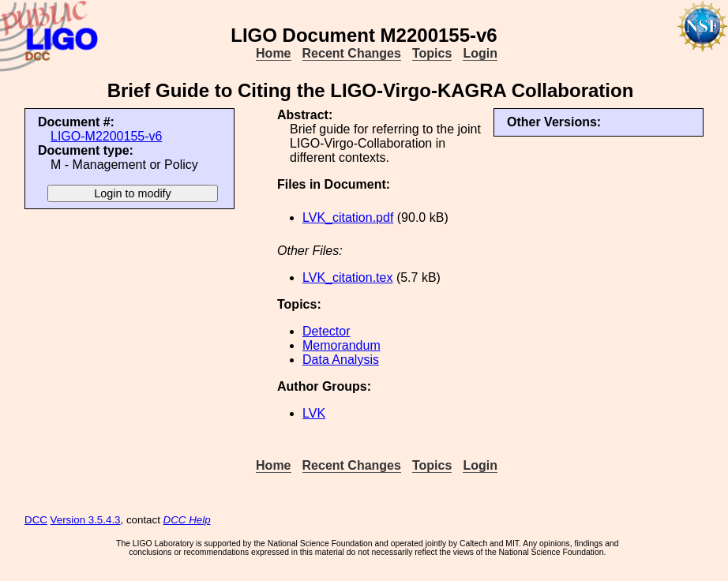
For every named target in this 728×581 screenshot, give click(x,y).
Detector (326, 331)
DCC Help (187, 520)
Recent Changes (352, 53)
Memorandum (341, 345)
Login (480, 53)
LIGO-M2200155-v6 (106, 136)
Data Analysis (341, 360)
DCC (36, 520)
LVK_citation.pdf (348, 217)
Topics (432, 53)
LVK (314, 413)
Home (273, 53)
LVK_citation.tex (347, 277)
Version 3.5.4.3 (86, 520)
